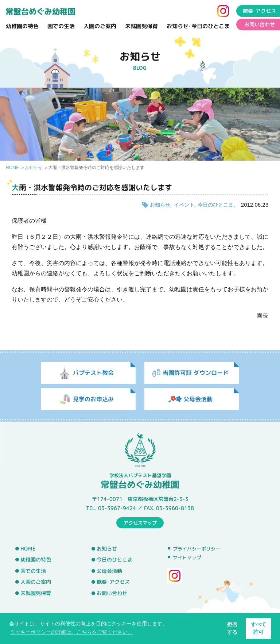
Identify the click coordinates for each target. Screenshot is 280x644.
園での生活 (61, 26)
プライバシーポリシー (197, 549)
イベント (184, 205)
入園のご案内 (100, 26)
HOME (12, 168)
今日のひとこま (215, 205)
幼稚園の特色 (22, 26)
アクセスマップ (140, 522)
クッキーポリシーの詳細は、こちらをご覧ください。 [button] (71, 632)
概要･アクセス (113, 582)
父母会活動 (109, 571)
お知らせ (34, 168)
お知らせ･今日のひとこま (198, 26)
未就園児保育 (141, 26)
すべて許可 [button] (258, 628)
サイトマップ (187, 557)
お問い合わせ (112, 593)
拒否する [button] (232, 628)
